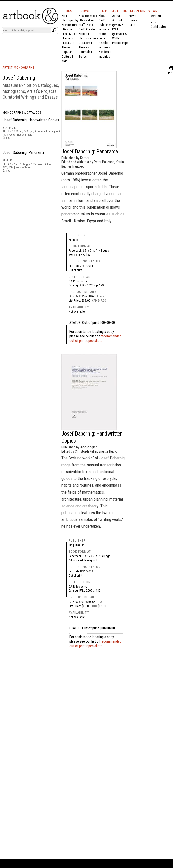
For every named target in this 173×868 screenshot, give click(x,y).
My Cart (156, 16)
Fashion (68, 38)
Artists (83, 34)
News (133, 16)
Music (73, 34)
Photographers (88, 38)
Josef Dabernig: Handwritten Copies (31, 120)
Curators (84, 43)
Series (83, 56)
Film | (65, 34)
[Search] (27, 30)
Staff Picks (86, 25)
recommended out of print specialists (95, 338)
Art (64, 16)
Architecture (70, 25)
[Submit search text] (54, 30)
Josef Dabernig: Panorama (23, 153)
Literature (68, 43)
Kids (65, 61)
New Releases (88, 16)
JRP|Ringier (76, 545)
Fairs (132, 25)
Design (68, 29)
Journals (84, 52)
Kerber (73, 240)
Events (133, 20)
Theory (66, 47)
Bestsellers (87, 20)
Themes (84, 47)
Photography (70, 20)
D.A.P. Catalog (88, 29)
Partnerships (120, 43)
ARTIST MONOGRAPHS (18, 68)
